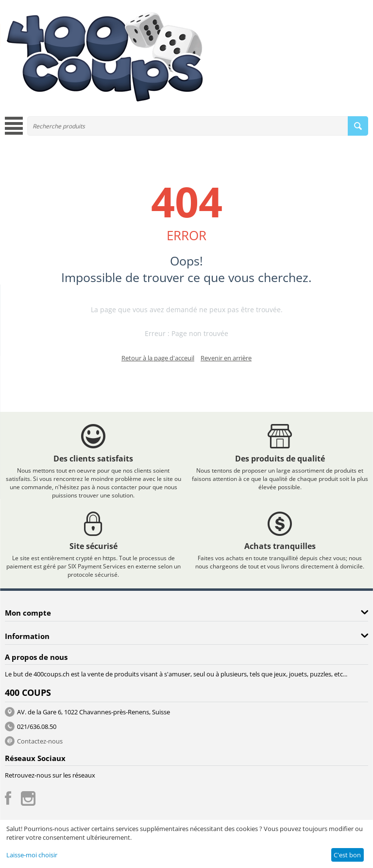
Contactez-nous (40, 741)
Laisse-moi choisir (32, 855)
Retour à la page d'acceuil (158, 358)
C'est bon (347, 855)
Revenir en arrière (226, 358)
